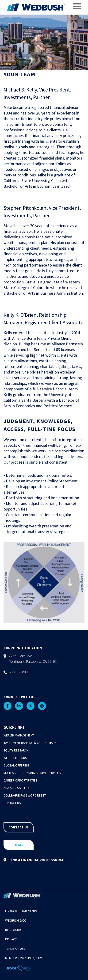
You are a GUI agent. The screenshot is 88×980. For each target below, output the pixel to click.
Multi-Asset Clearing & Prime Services (32, 773)
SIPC (40, 958)
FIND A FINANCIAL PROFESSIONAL (34, 860)
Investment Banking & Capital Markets (33, 743)
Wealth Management (19, 735)
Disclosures (15, 930)
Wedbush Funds (15, 758)
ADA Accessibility (17, 788)
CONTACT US (19, 827)
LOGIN (19, 845)
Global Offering (16, 765)
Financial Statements (21, 911)
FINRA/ (31, 958)
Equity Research (16, 750)
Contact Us (12, 803)
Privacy (11, 939)
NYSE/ (22, 958)
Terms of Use (15, 949)
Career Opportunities (20, 780)
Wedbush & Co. (16, 920)
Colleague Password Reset (25, 795)
